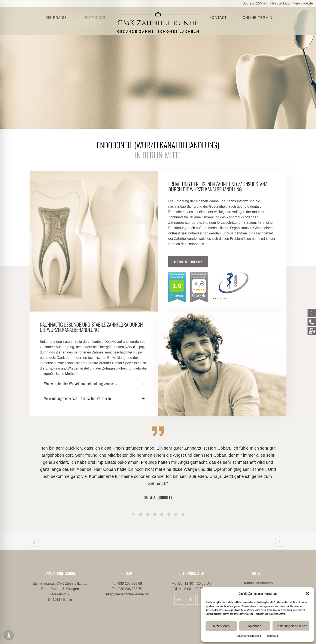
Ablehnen (254, 626)
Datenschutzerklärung (249, 636)
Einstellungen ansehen (291, 626)
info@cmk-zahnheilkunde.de (291, 3)
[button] (307, 593)
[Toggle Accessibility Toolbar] (9, 635)
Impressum (272, 636)
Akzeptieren (221, 626)
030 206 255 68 (255, 3)
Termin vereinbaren (188, 262)
